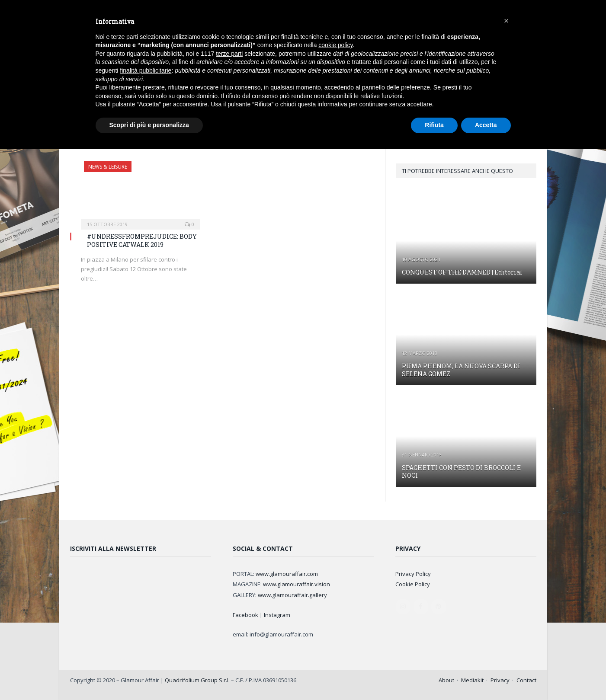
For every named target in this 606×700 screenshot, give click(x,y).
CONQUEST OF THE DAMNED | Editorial (462, 272)
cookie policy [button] (335, 45)
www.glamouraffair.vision (297, 584)
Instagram (277, 615)
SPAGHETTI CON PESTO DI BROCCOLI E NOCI (461, 471)
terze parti (229, 54)
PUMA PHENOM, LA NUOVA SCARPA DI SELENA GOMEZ (461, 370)
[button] (507, 21)
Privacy (500, 680)
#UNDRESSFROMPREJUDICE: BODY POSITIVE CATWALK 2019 (142, 240)
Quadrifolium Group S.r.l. (197, 680)
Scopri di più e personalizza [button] (149, 125)
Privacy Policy (413, 574)
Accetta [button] (486, 125)
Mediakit (472, 680)
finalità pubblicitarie (146, 70)
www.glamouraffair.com (287, 574)
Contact (526, 680)
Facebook (245, 615)
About (446, 680)
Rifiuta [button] (434, 125)
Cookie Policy (413, 584)
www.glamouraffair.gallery (292, 595)
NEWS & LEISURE (108, 167)
